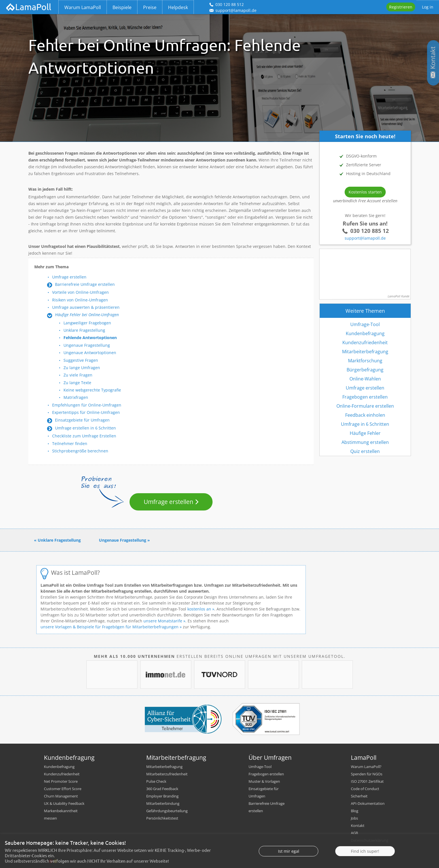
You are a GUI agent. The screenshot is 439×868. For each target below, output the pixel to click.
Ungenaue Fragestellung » (124, 540)
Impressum (360, 848)
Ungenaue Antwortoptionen (90, 353)
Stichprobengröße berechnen (80, 451)
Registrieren (401, 7)
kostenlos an (199, 609)
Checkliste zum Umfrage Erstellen (84, 436)
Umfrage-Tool (365, 324)
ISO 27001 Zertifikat (367, 781)
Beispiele (122, 7)
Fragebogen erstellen (365, 397)
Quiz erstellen (365, 451)
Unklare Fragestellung (84, 330)
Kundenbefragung (365, 333)
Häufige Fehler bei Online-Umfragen (87, 315)
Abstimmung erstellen (365, 442)
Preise (150, 7)
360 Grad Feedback (162, 789)
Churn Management (61, 796)
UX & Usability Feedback (64, 803)
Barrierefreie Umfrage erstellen (85, 284)
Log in (428, 7)
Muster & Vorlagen (264, 781)
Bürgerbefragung (365, 370)
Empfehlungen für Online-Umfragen (87, 405)
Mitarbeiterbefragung (365, 352)
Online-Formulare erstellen (365, 406)
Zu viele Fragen (78, 375)
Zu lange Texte (77, 383)
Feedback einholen (365, 415)
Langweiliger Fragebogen (87, 323)
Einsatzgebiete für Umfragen (82, 420)
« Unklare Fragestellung (57, 540)
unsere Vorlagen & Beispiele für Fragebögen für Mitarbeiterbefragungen (110, 627)
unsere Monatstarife (163, 621)
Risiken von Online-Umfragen (80, 300)
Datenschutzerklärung (370, 840)
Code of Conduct (365, 789)
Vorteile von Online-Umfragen (80, 292)
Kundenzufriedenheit (365, 342)
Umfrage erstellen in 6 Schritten (85, 428)
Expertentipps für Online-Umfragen (86, 412)
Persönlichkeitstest (162, 818)
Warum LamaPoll (83, 7)
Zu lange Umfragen (82, 368)
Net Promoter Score (61, 781)
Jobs (354, 818)
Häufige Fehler (365, 433)
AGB (354, 833)
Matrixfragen (76, 397)
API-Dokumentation (368, 803)
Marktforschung (365, 361)
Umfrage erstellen (69, 277)
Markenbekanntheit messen (61, 814)
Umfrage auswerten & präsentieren (86, 307)
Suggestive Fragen (81, 360)
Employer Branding (162, 796)
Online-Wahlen (365, 379)
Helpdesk (178, 7)
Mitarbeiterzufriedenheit (167, 774)
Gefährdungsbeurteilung (167, 811)
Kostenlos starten (365, 192)
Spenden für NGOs (367, 774)
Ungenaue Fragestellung (87, 345)
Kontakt (358, 826)
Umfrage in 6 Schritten (365, 424)
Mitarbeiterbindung (163, 803)
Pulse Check (156, 781)
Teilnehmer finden (70, 443)
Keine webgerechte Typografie (92, 390)
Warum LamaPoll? (366, 767)
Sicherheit (359, 796)
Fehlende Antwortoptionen (90, 338)
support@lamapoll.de (365, 238)
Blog (355, 811)
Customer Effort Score (63, 789)
